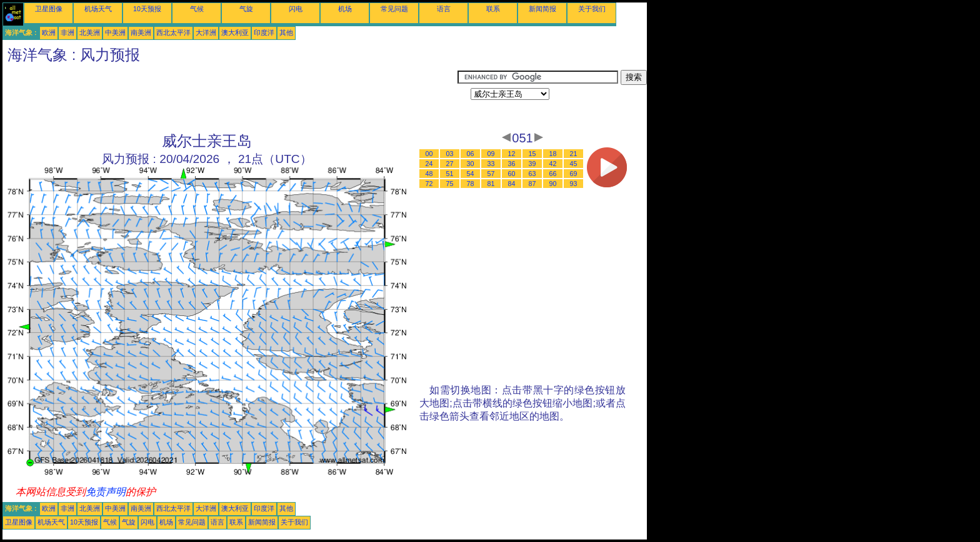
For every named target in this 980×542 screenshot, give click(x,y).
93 (574, 184)
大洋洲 (206, 32)
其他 (286, 32)
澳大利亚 (235, 32)
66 (553, 174)
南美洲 (141, 32)
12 (512, 154)
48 (429, 174)
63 (532, 174)
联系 (493, 9)
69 (574, 174)
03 (450, 154)
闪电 (296, 9)
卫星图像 (49, 9)
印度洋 (264, 32)
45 (574, 164)
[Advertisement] (230, 98)
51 (450, 174)
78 (471, 184)
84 (512, 184)
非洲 (67, 32)
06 (471, 154)
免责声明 (106, 492)
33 (491, 164)
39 (532, 164)
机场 (345, 9)
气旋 (246, 9)
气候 (197, 9)
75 (450, 184)
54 (471, 174)
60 (512, 174)
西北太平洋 (173, 32)
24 (429, 164)
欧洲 (49, 32)
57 (491, 174)
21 (574, 154)
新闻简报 (542, 9)
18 (553, 154)
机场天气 (98, 9)
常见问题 (394, 9)
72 (429, 184)
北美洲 (90, 32)
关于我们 (592, 9)
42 (553, 164)
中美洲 (115, 32)
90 (553, 184)
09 (491, 154)
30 (471, 164)
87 (532, 184)
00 (429, 154)
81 (491, 184)
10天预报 (147, 9)
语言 (444, 9)
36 (512, 164)
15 (532, 154)
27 (450, 164)
